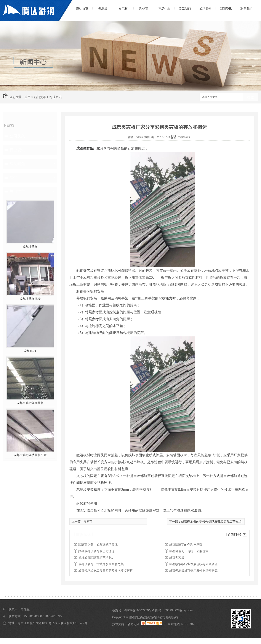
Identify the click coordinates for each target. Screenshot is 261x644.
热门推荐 (17, 191)
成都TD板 (30, 351)
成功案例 (205, 9)
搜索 (251, 97)
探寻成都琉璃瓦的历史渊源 (96, 551)
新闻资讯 (226, 9)
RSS (185, 624)
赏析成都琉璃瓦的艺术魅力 (96, 558)
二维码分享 (184, 137)
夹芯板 (123, 9)
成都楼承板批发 (30, 299)
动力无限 (133, 624)
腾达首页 (82, 9)
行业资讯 (56, 97)
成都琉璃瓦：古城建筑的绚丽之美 (101, 564)
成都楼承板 (30, 247)
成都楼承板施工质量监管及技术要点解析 (106, 571)
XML (193, 624)
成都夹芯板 (177, 558)
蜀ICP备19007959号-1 (139, 610)
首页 (27, 97)
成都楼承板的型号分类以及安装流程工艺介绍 (211, 522)
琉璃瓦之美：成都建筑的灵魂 (98, 545)
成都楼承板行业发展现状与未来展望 (193, 564)
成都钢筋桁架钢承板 (30, 403)
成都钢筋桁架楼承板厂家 (30, 455)
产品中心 (164, 9)
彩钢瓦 (144, 9)
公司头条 (17, 136)
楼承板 (103, 9)
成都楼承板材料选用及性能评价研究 (193, 571)
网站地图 (174, 624)
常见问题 (17, 164)
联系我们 (185, 9)
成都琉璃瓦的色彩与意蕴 (186, 545)
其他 (13, 178)
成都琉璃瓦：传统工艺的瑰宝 (189, 551)
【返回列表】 (234, 535)
